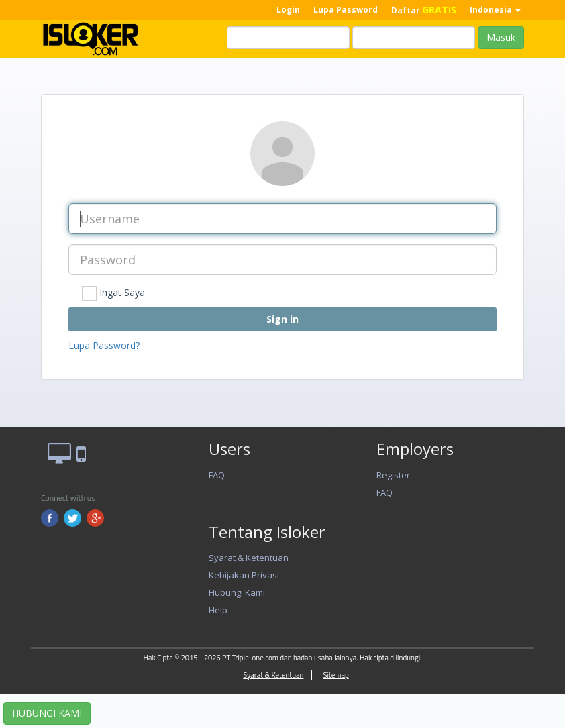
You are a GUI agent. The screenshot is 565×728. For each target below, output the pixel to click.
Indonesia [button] (495, 10)
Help (218, 610)
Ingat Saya (113, 293)
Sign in (282, 319)
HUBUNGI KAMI (47, 713)
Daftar (424, 10)
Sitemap (336, 675)
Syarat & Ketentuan (249, 558)
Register (393, 475)
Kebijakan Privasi (244, 575)
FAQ (217, 475)
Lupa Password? (104, 345)
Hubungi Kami (237, 592)
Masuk (501, 37)
